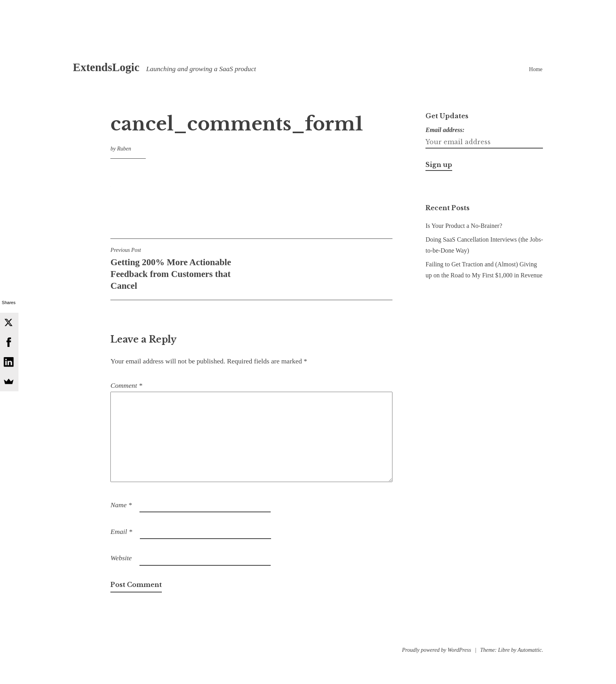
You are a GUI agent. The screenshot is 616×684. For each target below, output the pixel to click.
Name (121, 505)
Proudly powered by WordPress (436, 650)
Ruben (124, 149)
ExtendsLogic (106, 67)
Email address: (445, 130)
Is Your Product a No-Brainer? (464, 226)
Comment (126, 385)
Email (121, 532)
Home (536, 69)
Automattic (529, 650)
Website (121, 558)
